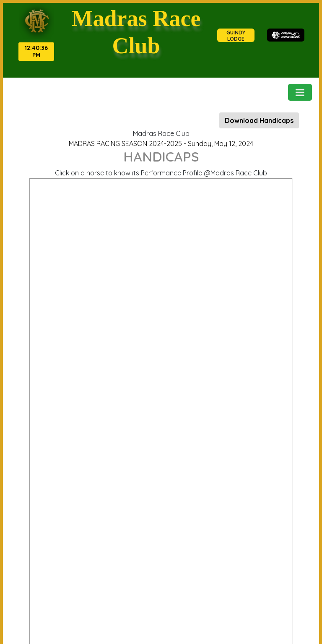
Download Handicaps (259, 120)
